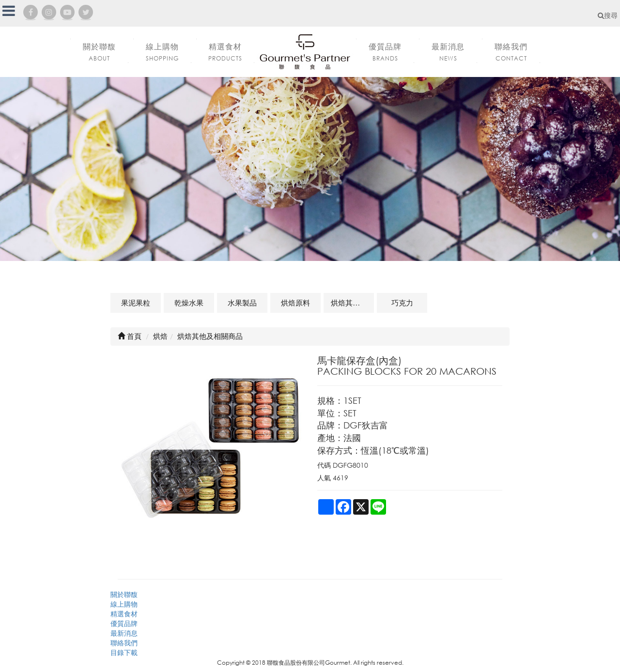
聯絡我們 (124, 643)
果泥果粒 (136, 303)
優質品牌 (124, 623)
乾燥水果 (189, 303)
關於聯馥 (124, 594)
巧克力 (402, 303)
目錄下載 (124, 652)
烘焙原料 (295, 303)
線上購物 (124, 604)
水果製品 (242, 303)
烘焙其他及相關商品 (352, 303)
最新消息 (124, 633)
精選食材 (124, 614)
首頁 (130, 336)
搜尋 (608, 15)
